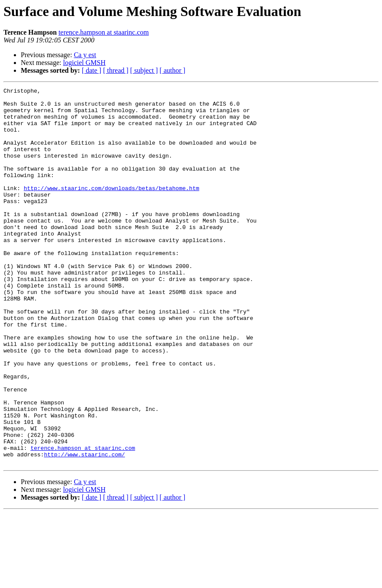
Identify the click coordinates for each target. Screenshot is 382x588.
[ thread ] (116, 70)
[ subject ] (144, 70)
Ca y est (85, 55)
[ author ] (173, 70)
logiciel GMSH (84, 63)
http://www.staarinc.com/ (85, 528)
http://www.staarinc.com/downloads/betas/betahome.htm (112, 209)
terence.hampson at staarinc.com (104, 32)
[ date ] (91, 70)
